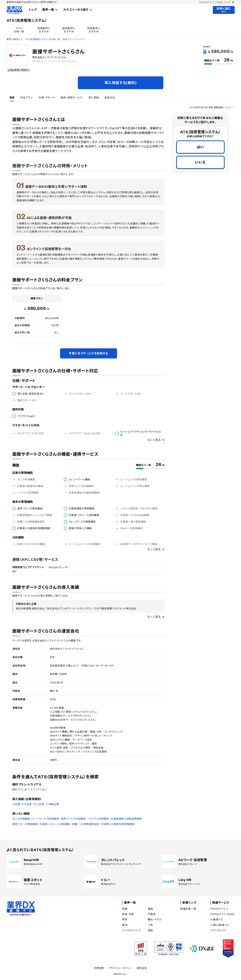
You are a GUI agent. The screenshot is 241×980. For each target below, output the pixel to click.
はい (200, 147)
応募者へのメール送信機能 (55, 824)
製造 (125, 925)
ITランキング (218, 930)
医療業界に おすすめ (44, 30)
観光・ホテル (155, 919)
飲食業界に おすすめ (94, 30)
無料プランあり (21, 790)
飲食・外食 (128, 914)
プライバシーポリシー (121, 968)
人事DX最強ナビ (220, 925)
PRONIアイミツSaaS (222, 914)
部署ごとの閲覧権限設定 (86, 824)
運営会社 (142, 968)
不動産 (152, 914)
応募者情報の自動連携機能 (126, 819)
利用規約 (99, 968)
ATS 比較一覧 (19, 30)
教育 (125, 919)
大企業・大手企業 (22, 804)
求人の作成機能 (21, 819)
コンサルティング (131, 930)
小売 (150, 925)
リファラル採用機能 (98, 819)
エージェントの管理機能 (45, 819)
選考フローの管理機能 (25, 824)
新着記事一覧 (188, 909)
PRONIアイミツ (219, 909)
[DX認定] (202, 949)
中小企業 (39, 804)
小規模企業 (52, 804)
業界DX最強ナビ (15, 39)
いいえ (200, 162)
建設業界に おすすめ (69, 30)
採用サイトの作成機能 (73, 819)
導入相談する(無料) (121, 83)
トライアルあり (39, 790)
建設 (150, 909)
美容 (150, 930)
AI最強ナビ (217, 919)
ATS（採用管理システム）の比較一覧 (43, 39)
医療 (125, 909)
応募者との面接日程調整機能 (118, 824)
